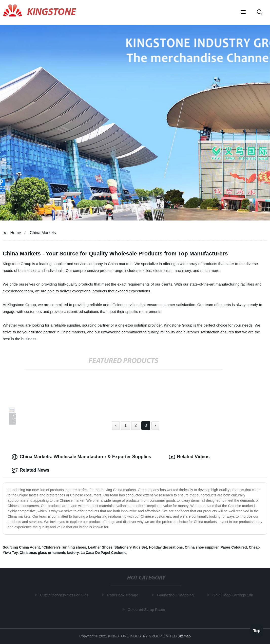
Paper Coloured (234, 547)
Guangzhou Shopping (176, 595)
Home (16, 233)
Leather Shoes (100, 547)
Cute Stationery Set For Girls (65, 595)
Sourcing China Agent (21, 547)
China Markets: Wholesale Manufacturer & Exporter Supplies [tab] (81, 457)
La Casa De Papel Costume (103, 553)
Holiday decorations (166, 547)
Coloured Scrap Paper (147, 609)
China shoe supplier (202, 547)
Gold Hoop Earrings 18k (233, 595)
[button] (243, 12)
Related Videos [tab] (189, 457)
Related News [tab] (31, 470)
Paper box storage (123, 595)
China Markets (43, 233)
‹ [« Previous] (116, 425)
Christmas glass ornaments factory (49, 553)
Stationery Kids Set (131, 547)
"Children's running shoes (64, 547)
